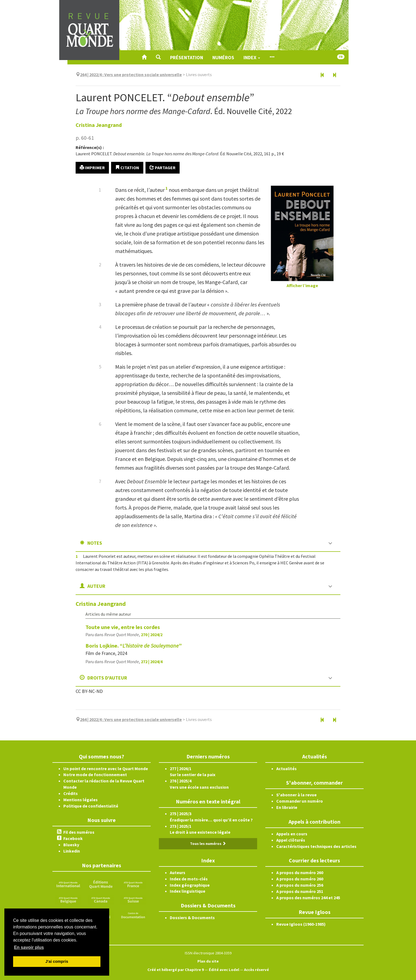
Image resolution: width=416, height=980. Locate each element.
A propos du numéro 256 (300, 885)
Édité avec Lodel (224, 970)
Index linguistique (188, 891)
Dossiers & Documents (192, 918)
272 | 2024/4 (152, 662)
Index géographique (190, 885)
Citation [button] (127, 168)
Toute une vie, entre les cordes (123, 627)
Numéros (223, 57)
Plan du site (208, 961)
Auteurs (178, 872)
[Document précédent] (322, 75)
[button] (158, 57)
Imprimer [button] (92, 168)
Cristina (99, 125)
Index (252, 57)
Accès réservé (256, 970)
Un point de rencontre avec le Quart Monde (106, 768)
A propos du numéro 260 (300, 872)
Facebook (73, 838)
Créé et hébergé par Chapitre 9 (176, 970)
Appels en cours (292, 834)
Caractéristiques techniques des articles (316, 846)
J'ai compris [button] (57, 961)
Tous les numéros (208, 844)
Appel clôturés (291, 840)
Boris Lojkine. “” (134, 646)
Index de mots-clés (189, 879)
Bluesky (71, 845)
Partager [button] (163, 168)
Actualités (286, 768)
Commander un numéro (300, 801)
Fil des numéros (79, 832)
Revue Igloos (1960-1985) (301, 924)
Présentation (187, 57)
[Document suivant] (334, 75)
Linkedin (72, 851)
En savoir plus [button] (29, 947)
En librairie (287, 807)
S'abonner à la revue (296, 795)
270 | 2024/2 (152, 635)
